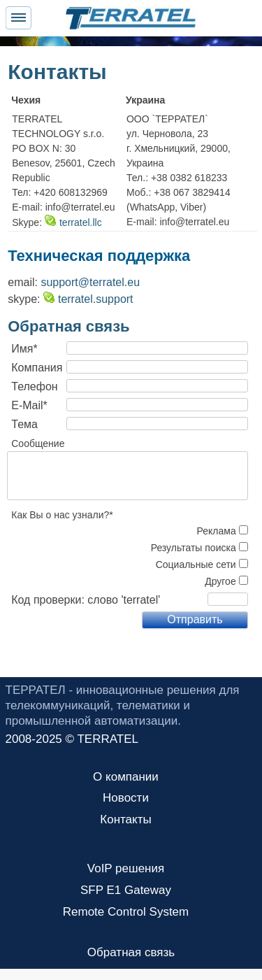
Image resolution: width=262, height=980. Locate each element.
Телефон (34, 386)
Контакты (125, 819)
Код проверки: (48, 600)
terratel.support (88, 299)
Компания (37, 368)
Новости (126, 798)
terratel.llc (73, 222)
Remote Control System (126, 912)
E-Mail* (29, 405)
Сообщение (38, 443)
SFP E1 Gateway (126, 890)
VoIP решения (126, 868)
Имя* (24, 349)
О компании (126, 777)
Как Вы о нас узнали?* (62, 515)
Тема (24, 424)
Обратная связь (131, 952)
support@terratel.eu (90, 282)
